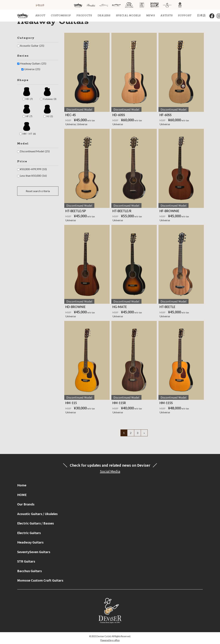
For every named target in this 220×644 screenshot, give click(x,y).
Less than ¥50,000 (33, 176)
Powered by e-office (110, 640)
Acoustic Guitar (32, 46)
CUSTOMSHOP (61, 16)
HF (29, 116)
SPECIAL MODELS (128, 16)
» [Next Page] (144, 433)
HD (29, 99)
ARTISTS (166, 16)
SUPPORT (185, 16)
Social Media (110, 471)
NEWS (151, 16)
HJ (50, 116)
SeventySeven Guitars (34, 552)
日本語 (201, 16)
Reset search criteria (38, 191)
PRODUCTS (84, 16)
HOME (22, 495)
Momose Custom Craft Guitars (40, 580)
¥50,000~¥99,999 (33, 169)
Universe (32, 69)
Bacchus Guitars (29, 571)
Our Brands (26, 504)
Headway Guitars (33, 63)
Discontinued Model (35, 151)
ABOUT (40, 16)
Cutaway (50, 99)
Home (22, 485)
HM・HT (29, 134)
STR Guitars (26, 561)
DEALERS (104, 16)
